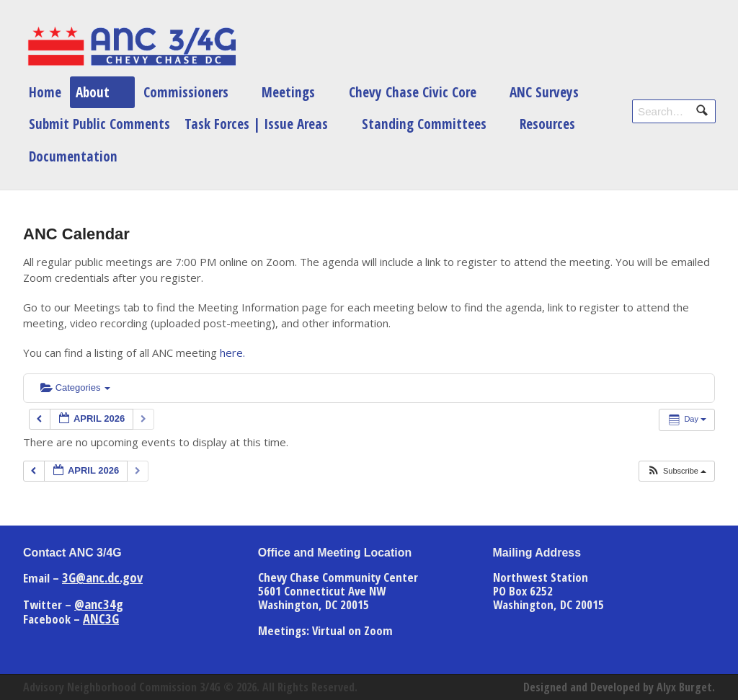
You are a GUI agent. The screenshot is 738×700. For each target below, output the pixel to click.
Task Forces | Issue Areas (256, 124)
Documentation (73, 156)
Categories (75, 387)
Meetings (288, 92)
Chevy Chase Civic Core (413, 92)
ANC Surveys (544, 92)
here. (232, 353)
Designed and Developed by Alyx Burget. (619, 687)
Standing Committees (424, 124)
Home (45, 92)
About (93, 92)
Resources (547, 124)
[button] (676, 471)
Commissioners (186, 92)
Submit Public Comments (99, 124)
